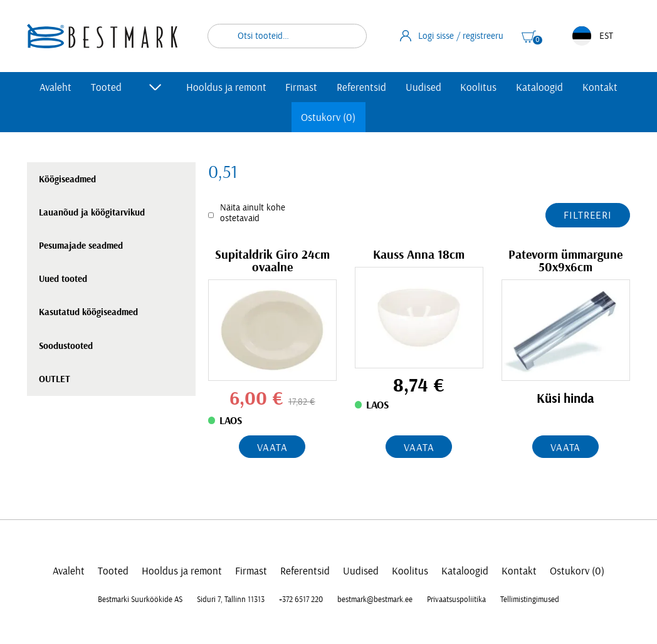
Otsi (349, 36)
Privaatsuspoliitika (456, 600)
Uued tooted (63, 279)
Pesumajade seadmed (81, 246)
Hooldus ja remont (226, 87)
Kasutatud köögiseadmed (88, 312)
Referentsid (361, 87)
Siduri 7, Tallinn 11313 (231, 600)
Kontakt (600, 87)
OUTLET (55, 379)
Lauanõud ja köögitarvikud (92, 213)
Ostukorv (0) (328, 117)
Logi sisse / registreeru (452, 36)
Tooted (106, 87)
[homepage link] (102, 36)
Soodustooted (66, 346)
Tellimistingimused (530, 600)
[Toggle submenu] (155, 87)
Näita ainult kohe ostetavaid (253, 213)
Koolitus (478, 87)
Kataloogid (539, 87)
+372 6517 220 (301, 600)
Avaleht (55, 87)
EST (593, 36)
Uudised (423, 87)
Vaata (272, 448)
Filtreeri (588, 215)
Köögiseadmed (67, 179)
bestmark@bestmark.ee (375, 600)
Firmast (301, 87)
